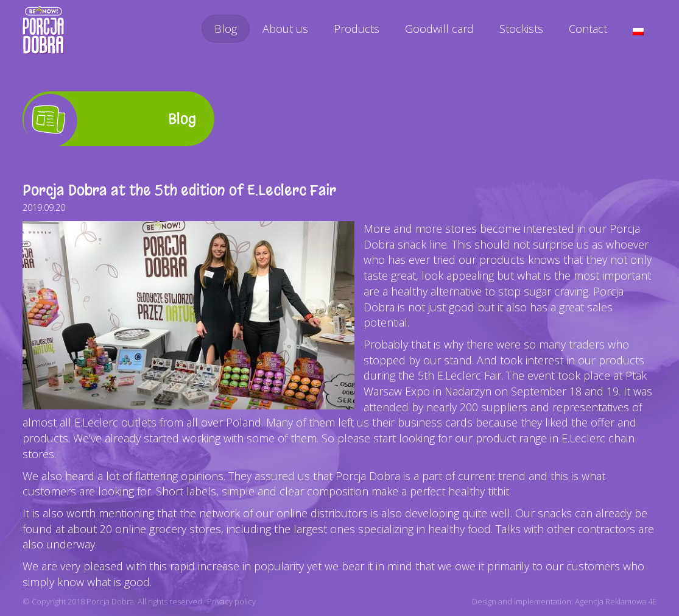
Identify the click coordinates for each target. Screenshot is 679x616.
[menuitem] (638, 32)
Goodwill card (439, 29)
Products (357, 29)
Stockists (521, 29)
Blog (226, 29)
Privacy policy (231, 601)
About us (285, 29)
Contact (588, 29)
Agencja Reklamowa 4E (616, 601)
